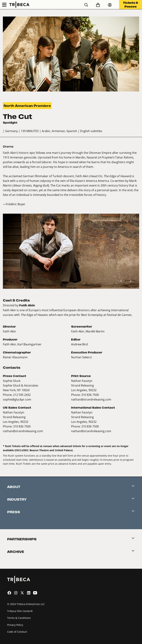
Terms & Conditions (19, 618)
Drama (8, 147)
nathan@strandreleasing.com (91, 399)
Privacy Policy (15, 625)
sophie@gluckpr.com (17, 399)
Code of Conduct (17, 632)
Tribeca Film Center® (20, 611)
